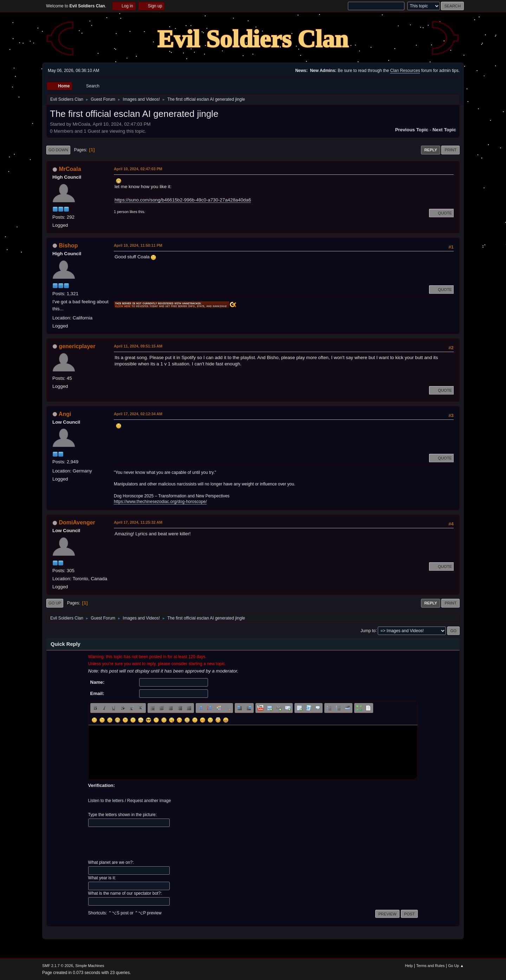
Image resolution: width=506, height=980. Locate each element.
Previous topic (412, 130)
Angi (65, 414)
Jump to (368, 630)
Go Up (55, 603)
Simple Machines (90, 966)
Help (409, 966)
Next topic (444, 130)
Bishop (68, 246)
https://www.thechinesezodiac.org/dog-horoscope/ (160, 502)
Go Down (58, 150)
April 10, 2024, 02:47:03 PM (138, 169)
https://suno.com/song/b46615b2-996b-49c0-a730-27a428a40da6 (183, 200)
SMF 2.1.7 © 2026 (58, 966)
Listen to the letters (106, 801)
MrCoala (70, 169)
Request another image (149, 801)
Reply (430, 150)
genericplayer (77, 346)
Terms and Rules (431, 966)
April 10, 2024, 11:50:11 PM (138, 245)
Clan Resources (405, 71)
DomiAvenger (77, 522)
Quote (441, 213)
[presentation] (142, 843)
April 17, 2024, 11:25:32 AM (138, 522)
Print (450, 150)
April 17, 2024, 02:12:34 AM (138, 414)
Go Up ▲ (456, 966)
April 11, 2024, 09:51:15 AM (138, 346)
